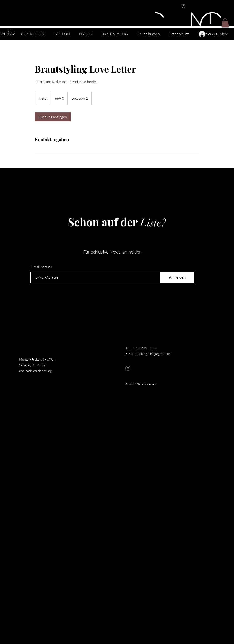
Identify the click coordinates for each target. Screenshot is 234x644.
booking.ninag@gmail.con (153, 354)
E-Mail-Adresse (41, 267)
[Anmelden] (177, 277)
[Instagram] (183, 6)
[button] (225, 23)
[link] (53, 117)
